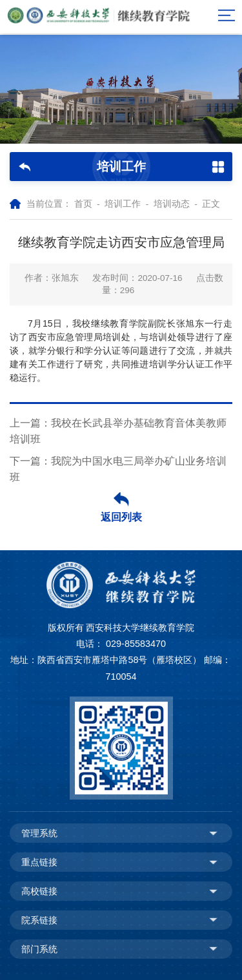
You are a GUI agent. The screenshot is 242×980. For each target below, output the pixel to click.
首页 (83, 204)
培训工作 (123, 204)
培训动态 (172, 204)
